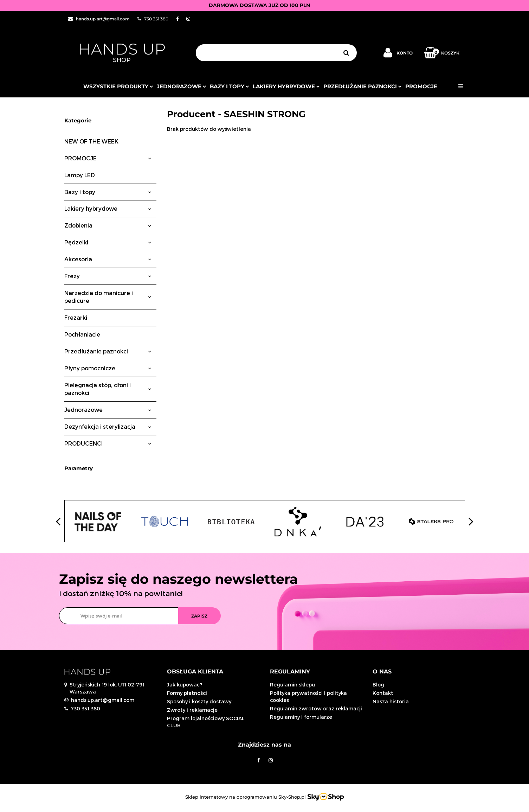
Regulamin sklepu (292, 685)
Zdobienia (108, 225)
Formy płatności (187, 693)
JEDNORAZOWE (182, 86)
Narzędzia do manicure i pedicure (108, 297)
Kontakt (383, 693)
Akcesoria (108, 259)
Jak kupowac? (185, 685)
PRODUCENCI (108, 443)
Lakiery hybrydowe (286, 86)
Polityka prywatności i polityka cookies (308, 696)
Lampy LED (80, 175)
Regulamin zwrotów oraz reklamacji (316, 708)
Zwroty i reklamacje (192, 710)
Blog (378, 685)
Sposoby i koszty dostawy (199, 701)
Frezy (108, 276)
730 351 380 (85, 708)
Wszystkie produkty (118, 86)
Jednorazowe (108, 410)
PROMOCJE (421, 86)
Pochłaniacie (82, 334)
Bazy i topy (230, 86)
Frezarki (76, 317)
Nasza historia (391, 701)
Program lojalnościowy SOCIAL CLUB (206, 722)
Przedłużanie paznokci (363, 86)
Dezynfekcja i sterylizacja (108, 426)
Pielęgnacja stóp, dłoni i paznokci (108, 389)
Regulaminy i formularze (301, 717)
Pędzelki (108, 242)
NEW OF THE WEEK (91, 141)
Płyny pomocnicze (108, 368)
